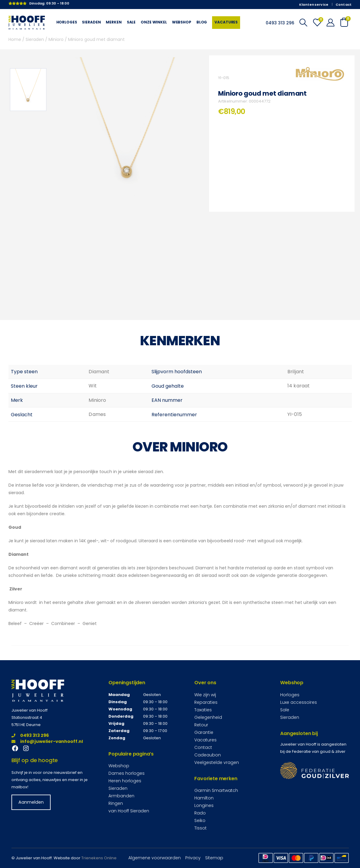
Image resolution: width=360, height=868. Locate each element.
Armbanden (121, 796)
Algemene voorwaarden (155, 858)
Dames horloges (127, 773)
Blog (202, 22)
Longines (204, 805)
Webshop (182, 22)
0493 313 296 (30, 735)
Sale (131, 22)
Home (15, 39)
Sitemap (214, 858)
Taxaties (203, 710)
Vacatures (226, 22)
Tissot (200, 828)
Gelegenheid (208, 717)
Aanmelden (31, 802)
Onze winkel (154, 22)
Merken (114, 22)
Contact (344, 5)
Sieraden (91, 22)
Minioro (56, 39)
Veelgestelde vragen (217, 762)
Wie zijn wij (205, 695)
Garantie (204, 732)
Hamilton (204, 798)
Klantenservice (314, 5)
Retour (201, 725)
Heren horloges (125, 781)
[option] (28, 90)
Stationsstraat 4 (27, 717)
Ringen (116, 803)
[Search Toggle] (303, 23)
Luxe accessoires (299, 702)
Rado (200, 813)
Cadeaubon (208, 755)
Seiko (200, 820)
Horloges (67, 22)
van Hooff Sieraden (129, 811)
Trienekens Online (99, 858)
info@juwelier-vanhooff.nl (47, 741)
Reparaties (206, 702)
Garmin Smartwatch (216, 790)
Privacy (193, 858)
